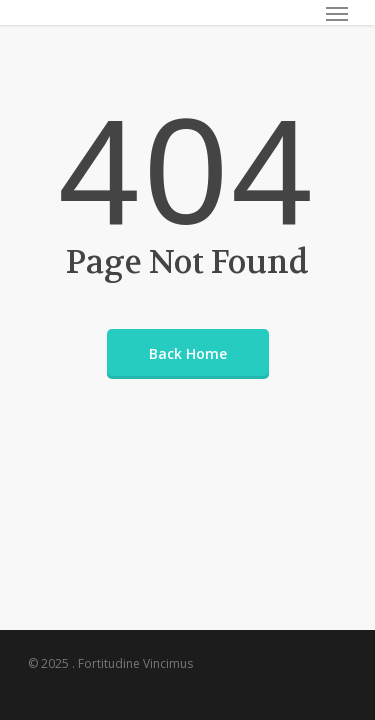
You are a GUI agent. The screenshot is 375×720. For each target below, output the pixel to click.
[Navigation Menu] (337, 13)
